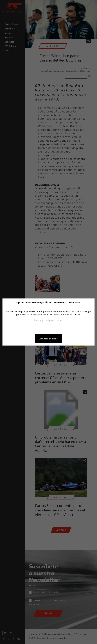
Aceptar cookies (49, 339)
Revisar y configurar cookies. (48, 320)
